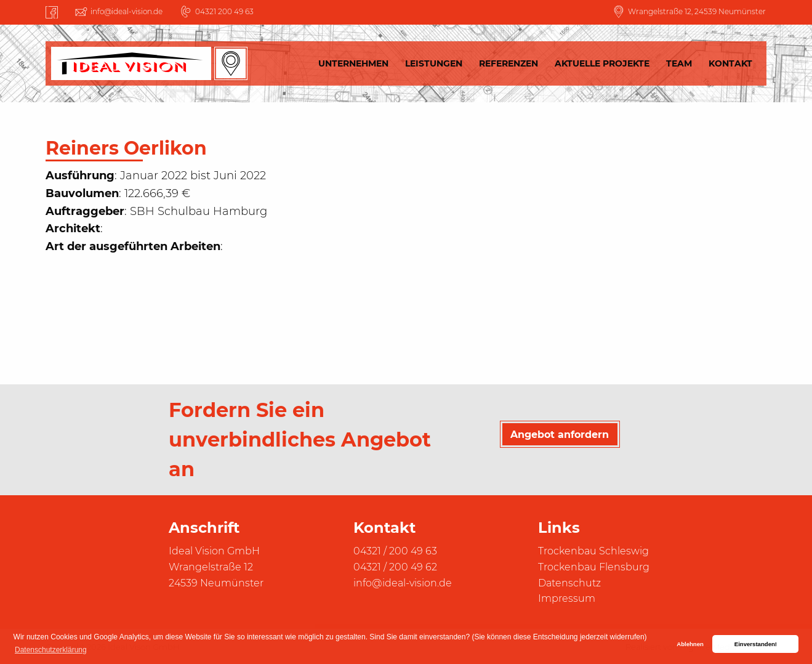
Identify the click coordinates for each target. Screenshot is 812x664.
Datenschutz (569, 583)
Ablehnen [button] (690, 644)
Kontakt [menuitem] (730, 63)
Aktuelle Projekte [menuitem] (602, 63)
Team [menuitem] (679, 63)
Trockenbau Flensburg (594, 567)
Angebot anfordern (560, 434)
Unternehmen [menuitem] (353, 63)
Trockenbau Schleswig (593, 551)
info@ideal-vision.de (127, 11)
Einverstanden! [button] (756, 644)
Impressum (567, 598)
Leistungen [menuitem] (434, 63)
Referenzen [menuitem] (509, 63)
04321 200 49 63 (224, 11)
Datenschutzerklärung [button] (51, 650)
